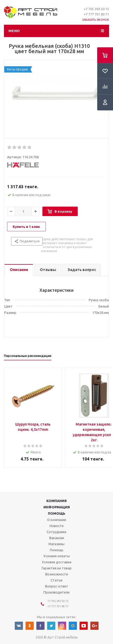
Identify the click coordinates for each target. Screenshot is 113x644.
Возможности (57, 574)
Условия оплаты (57, 556)
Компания (57, 501)
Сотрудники (57, 532)
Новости (57, 526)
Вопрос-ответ (57, 586)
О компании (57, 520)
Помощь (57, 513)
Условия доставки (57, 562)
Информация (57, 507)
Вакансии (57, 538)
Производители (57, 592)
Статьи (57, 580)
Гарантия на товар (57, 568)
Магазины (57, 544)
